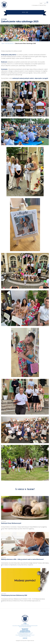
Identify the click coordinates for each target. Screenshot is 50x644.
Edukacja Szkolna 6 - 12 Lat (25, 634)
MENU (25, 12)
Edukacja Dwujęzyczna (25, 636)
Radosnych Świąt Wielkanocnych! (11, 523)
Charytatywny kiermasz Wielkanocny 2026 (14, 595)
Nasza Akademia (25, 625)
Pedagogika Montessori (25, 627)
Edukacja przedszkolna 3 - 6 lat (25, 633)
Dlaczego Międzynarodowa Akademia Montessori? (25, 626)
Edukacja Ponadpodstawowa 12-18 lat (25, 635)
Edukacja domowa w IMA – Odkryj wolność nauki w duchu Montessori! (22, 559)
